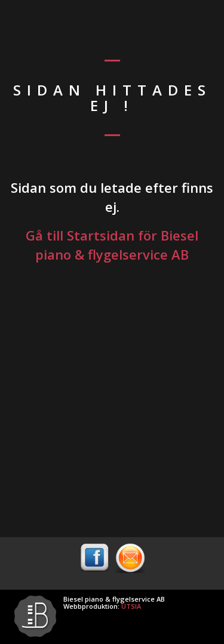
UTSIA (131, 606)
